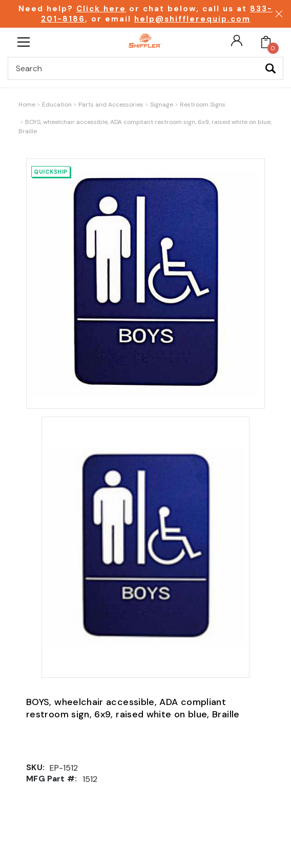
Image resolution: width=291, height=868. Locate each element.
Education (57, 105)
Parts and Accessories (111, 105)
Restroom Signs (203, 105)
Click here (101, 9)
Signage (162, 105)
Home (27, 105)
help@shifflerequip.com (192, 19)
